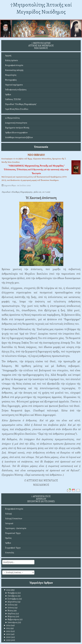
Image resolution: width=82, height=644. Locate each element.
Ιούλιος (10, 605)
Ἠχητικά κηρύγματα (14, 85)
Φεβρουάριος (12, 619)
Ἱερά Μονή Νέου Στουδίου (17, 109)
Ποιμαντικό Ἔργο (13, 533)
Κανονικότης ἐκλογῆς (14, 70)
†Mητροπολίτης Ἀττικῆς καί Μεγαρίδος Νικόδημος (41, 8)
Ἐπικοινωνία (41, 147)
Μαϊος (9, 611)
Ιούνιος (10, 608)
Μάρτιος (10, 616)
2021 (7, 634)
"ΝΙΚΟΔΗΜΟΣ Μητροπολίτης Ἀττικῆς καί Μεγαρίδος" (36, 166)
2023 (7, 628)
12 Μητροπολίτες (12, 118)
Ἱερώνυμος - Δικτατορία (16, 528)
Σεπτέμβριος (12, 599)
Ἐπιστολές (10, 553)
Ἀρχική (8, 56)
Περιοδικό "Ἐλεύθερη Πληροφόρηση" (21, 104)
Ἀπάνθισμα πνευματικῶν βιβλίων (19, 137)
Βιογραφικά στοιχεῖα (14, 65)
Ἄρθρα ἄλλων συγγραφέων (16, 133)
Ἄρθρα (8, 94)
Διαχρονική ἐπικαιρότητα (16, 123)
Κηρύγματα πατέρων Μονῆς (17, 128)
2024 (7, 625)
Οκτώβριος (11, 596)
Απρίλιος (10, 614)
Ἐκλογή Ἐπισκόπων (14, 519)
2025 (7, 590)
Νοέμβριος (11, 593)
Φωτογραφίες (11, 80)
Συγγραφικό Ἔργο (13, 548)
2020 (7, 637)
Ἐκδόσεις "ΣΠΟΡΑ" (13, 99)
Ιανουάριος (11, 622)
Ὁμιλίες (8, 538)
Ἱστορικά (9, 523)
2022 (7, 631)
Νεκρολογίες (11, 75)
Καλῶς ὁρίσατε (11, 60)
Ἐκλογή (8, 514)
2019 (7, 640)
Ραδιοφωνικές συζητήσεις (16, 90)
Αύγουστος (11, 602)
